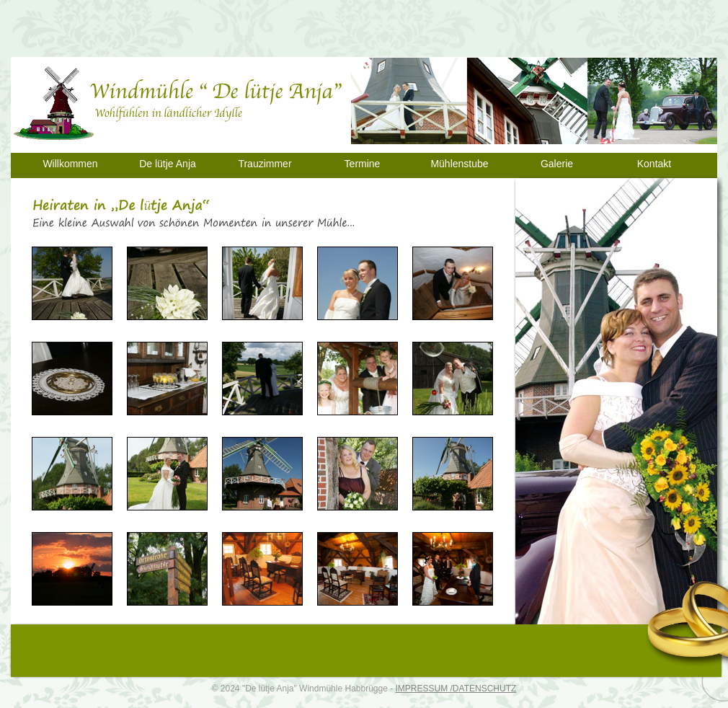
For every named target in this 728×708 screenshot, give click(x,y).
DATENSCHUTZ (484, 689)
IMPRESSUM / (424, 689)
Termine (363, 164)
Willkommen (70, 164)
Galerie (557, 164)
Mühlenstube (459, 164)
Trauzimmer (265, 164)
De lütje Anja (168, 164)
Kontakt (654, 164)
